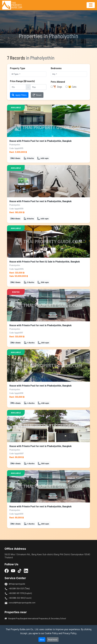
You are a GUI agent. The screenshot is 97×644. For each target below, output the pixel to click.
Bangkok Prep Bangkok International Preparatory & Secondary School (35, 618)
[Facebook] (7, 571)
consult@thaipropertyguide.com (22, 603)
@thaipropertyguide (17, 584)
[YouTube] (13, 571)
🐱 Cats (72, 87)
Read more (53, 640)
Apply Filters (19, 95)
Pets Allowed (58, 82)
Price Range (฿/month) (22, 81)
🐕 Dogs (58, 87)
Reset (37, 95)
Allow (42, 640)
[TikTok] (20, 571)
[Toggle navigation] (91, 5)
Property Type (18, 68)
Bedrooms (56, 68)
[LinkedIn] (26, 571)
